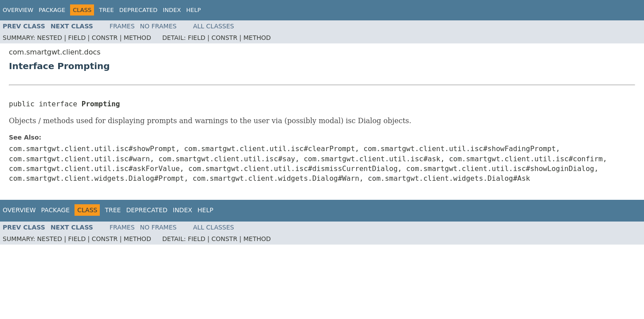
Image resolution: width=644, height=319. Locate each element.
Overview (18, 10)
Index (172, 10)
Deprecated (138, 10)
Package (52, 10)
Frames (122, 26)
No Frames (159, 26)
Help (194, 10)
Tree (106, 10)
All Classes (214, 26)
